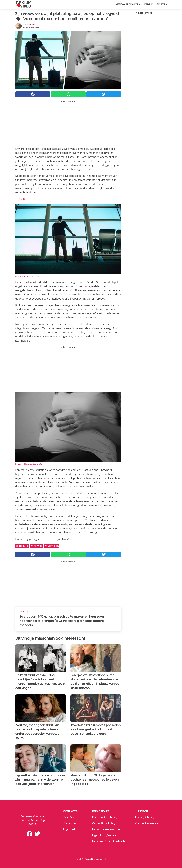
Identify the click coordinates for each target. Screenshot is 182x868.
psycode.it (69, 829)
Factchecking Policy (105, 817)
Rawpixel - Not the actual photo (29, 464)
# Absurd (22, 546)
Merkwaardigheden (128, 4)
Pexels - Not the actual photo (28, 276)
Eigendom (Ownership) (107, 835)
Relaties (162, 4)
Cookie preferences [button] (147, 823)
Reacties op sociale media (109, 841)
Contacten (70, 823)
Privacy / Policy (145, 817)
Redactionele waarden (107, 829)
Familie (148, 4)
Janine (32, 24)
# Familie (36, 546)
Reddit (22, 199)
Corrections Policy (104, 823)
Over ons (69, 817)
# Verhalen (52, 546)
